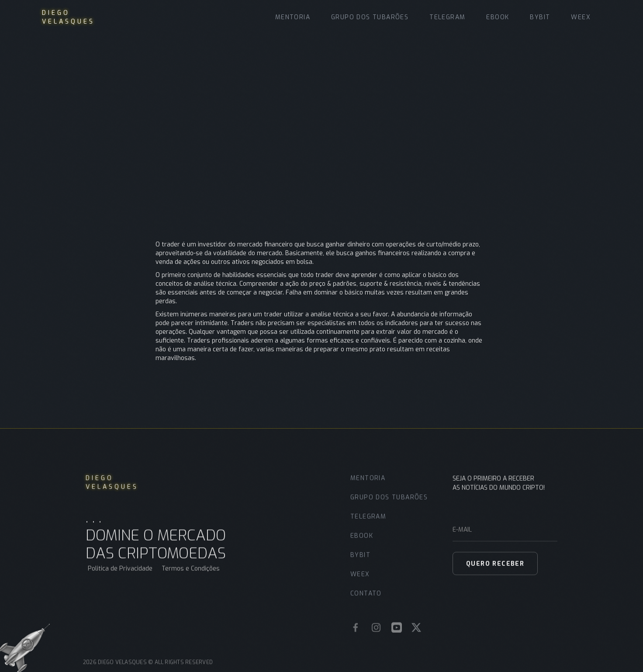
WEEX (581, 17)
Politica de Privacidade (120, 575)
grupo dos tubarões (370, 17)
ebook (362, 542)
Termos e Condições (191, 575)
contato (366, 600)
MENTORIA (293, 17)
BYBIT (540, 17)
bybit (360, 561)
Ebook (498, 17)
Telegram (447, 17)
